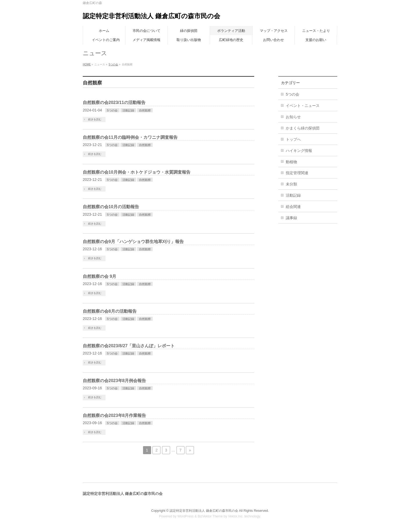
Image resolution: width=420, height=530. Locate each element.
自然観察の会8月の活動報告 (110, 311)
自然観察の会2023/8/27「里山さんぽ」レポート (129, 346)
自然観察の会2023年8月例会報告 (115, 381)
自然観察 (145, 110)
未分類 (291, 184)
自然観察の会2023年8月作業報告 (115, 415)
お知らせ (293, 117)
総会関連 (293, 207)
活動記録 (128, 110)
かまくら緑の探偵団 (303, 128)
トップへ (293, 139)
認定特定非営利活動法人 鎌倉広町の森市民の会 (151, 16)
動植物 (291, 162)
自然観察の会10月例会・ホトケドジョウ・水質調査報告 (137, 172)
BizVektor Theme (210, 516)
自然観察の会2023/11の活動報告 (114, 102)
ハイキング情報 (299, 151)
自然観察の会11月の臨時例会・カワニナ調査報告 (130, 137)
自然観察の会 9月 (100, 276)
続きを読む (95, 119)
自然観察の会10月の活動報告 (111, 207)
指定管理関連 (297, 173)
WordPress (185, 516)
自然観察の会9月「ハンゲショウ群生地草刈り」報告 (133, 242)
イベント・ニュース (303, 106)
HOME (87, 64)
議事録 (291, 218)
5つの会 (114, 64)
